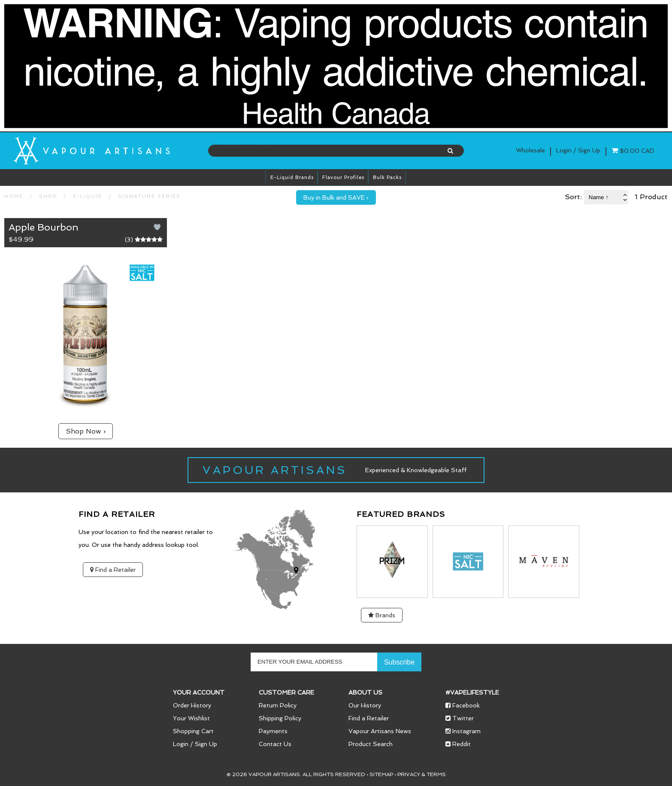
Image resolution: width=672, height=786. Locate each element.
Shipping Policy (280, 718)
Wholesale (530, 150)
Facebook (463, 705)
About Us (365, 692)
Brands (382, 615)
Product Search (371, 744)
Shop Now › (86, 431)
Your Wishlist (191, 718)
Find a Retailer (113, 570)
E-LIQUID (88, 196)
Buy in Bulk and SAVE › (336, 197)
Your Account (199, 692)
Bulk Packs (387, 178)
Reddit (458, 744)
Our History (365, 705)
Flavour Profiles (343, 178)
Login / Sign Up (195, 744)
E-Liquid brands (292, 178)
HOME (14, 196)
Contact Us (275, 744)
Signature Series (149, 196)
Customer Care (286, 692)
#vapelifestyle (472, 692)
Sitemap (381, 774)
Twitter (460, 718)
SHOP (48, 196)
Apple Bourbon (44, 227)
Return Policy (278, 705)
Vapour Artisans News (380, 731)
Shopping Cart (193, 731)
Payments (273, 731)
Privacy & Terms (422, 774)
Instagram (463, 731)
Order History (192, 705)
